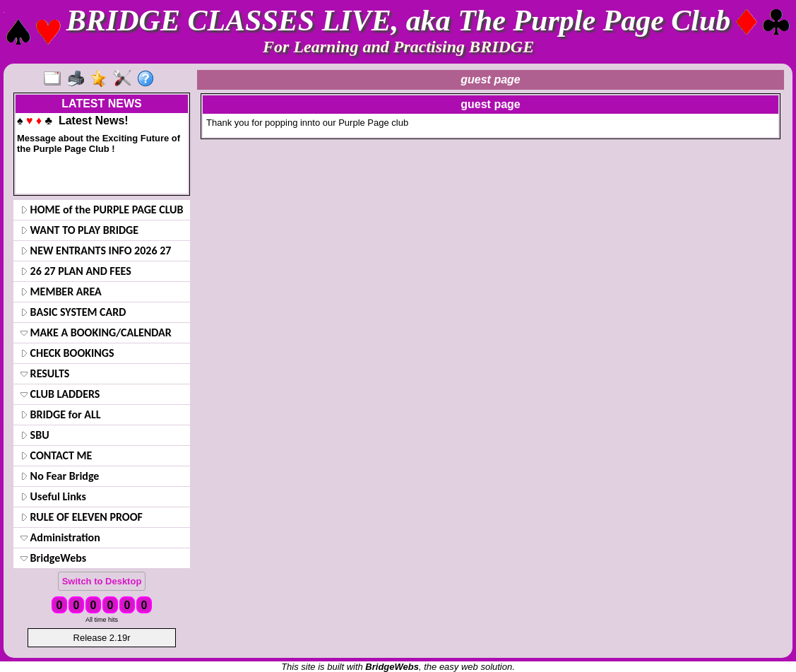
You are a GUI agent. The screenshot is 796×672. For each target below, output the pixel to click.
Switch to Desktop (102, 581)
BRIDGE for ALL (61, 414)
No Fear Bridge (60, 476)
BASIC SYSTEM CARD (73, 312)
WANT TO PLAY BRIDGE (79, 230)
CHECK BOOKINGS (67, 353)
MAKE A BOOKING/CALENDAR (96, 332)
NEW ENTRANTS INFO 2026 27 (96, 250)
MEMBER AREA (61, 291)
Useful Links (53, 496)
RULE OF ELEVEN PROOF (82, 517)
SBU (35, 435)
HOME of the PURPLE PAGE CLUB (102, 210)
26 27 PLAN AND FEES (76, 271)
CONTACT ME (56, 455)
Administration (60, 537)
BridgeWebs (53, 558)
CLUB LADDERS (60, 394)
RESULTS (45, 373)
